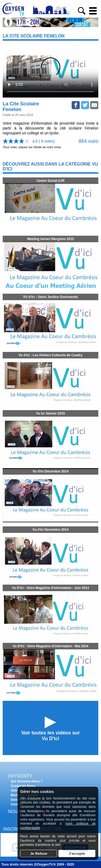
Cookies (17, 804)
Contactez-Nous (23, 786)
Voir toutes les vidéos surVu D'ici (51, 736)
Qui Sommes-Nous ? (27, 781)
